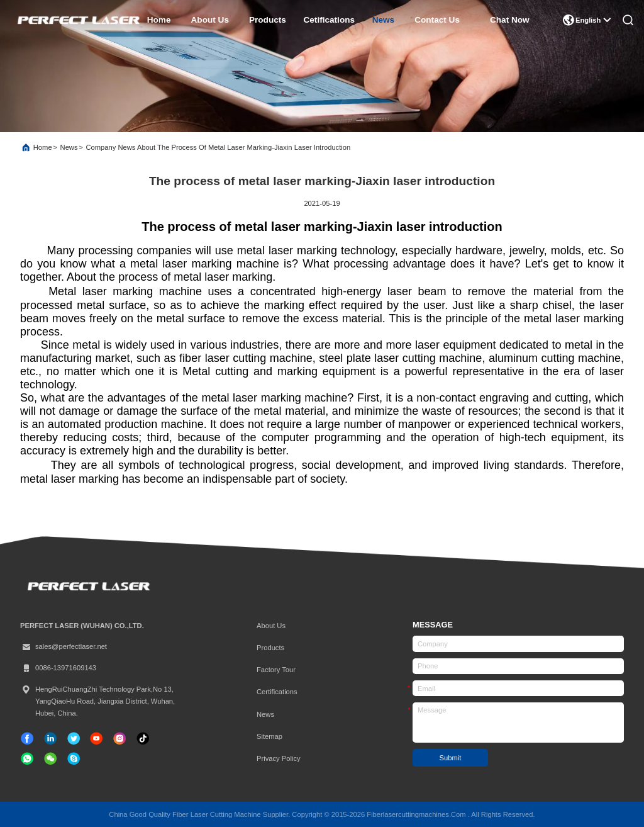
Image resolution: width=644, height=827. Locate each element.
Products (270, 648)
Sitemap (269, 736)
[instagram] (119, 738)
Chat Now (510, 20)
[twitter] (74, 738)
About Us (271, 626)
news (384, 20)
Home (43, 147)
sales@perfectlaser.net (64, 647)
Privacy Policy (279, 758)
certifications (277, 692)
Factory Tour (276, 670)
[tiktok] (96, 738)
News (69, 147)
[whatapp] (27, 758)
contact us (437, 20)
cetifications (329, 20)
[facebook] (27, 738)
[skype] (74, 758)
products (268, 20)
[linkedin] (50, 738)
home (159, 20)
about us (210, 20)
